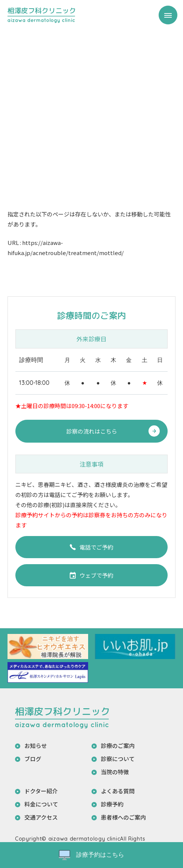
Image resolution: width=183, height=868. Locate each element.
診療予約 (112, 804)
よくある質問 (118, 791)
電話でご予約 (91, 547)
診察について (118, 759)
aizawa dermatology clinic (84, 839)
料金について (41, 804)
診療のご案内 (118, 746)
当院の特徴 (115, 772)
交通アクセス (41, 817)
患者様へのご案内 (123, 817)
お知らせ (36, 746)
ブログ (33, 759)
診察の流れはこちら (92, 431)
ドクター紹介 (41, 791)
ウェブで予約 (91, 575)
